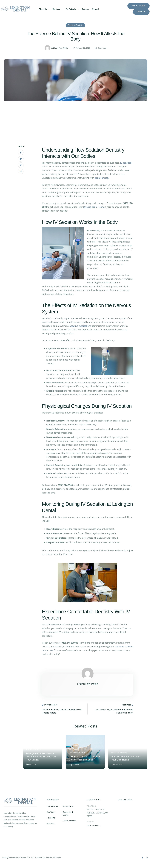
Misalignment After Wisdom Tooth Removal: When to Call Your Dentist (43, 762)
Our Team (51, 817)
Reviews (50, 829)
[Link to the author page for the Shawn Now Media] (47, 53)
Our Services (52, 812)
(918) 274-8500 (93, 831)
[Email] (21, 176)
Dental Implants (69, 826)
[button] (48, 9)
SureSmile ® (68, 812)
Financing (51, 823)
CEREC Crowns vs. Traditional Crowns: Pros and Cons (85, 762)
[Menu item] (44, 9)
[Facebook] (21, 157)
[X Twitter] (21, 164)
